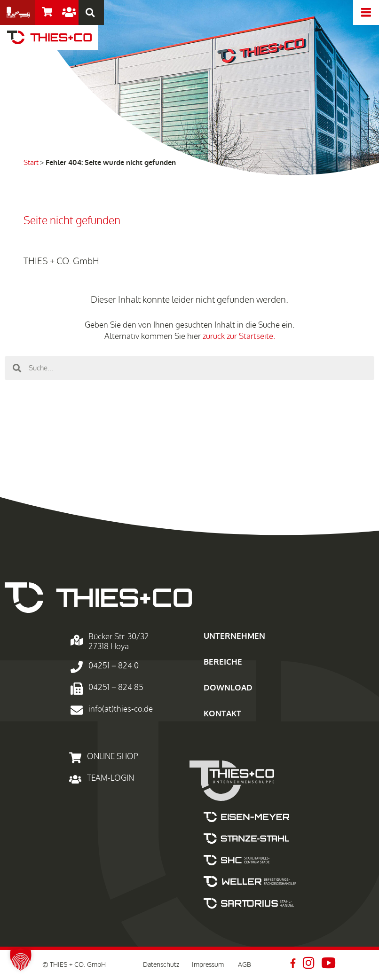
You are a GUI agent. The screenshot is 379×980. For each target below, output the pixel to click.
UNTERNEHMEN (234, 636)
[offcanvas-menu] (366, 12)
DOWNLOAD (228, 688)
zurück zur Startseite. (239, 336)
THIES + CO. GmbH (61, 261)
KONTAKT (222, 714)
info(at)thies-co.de (121, 709)
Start (31, 163)
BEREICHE (223, 662)
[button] (21, 959)
